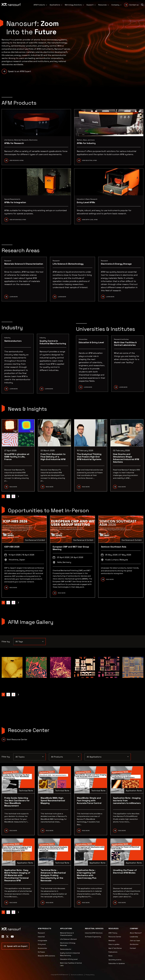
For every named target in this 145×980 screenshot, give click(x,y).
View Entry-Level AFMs (90, 220)
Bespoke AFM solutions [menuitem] (46, 956)
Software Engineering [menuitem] (93, 937)
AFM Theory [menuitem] (113, 933)
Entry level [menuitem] (42, 944)
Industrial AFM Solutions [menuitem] (94, 933)
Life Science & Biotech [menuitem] (68, 939)
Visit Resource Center (17, 739)
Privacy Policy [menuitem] (90, 975)
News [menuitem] (111, 956)
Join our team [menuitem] (135, 941)
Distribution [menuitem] (134, 944)
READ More (86, 831)
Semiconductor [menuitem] (66, 949)
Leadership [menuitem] (134, 937)
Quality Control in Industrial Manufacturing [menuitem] (70, 954)
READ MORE (13, 588)
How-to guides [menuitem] (114, 944)
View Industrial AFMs (89, 160)
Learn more (62, 297)
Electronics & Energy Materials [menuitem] (68, 944)
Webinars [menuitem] (112, 941)
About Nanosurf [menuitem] (136, 933)
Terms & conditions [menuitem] (77, 975)
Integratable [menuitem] (42, 941)
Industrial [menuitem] (41, 937)
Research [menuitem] (41, 933)
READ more (122, 831)
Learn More (14, 297)
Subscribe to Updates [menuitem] (117, 963)
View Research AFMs (17, 160)
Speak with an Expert (17, 946)
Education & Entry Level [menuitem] (69, 959)
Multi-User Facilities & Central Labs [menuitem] (71, 964)
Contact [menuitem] (133, 948)
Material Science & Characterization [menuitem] (67, 934)
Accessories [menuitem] (42, 948)
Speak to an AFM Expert (19, 71)
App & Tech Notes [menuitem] (115, 948)
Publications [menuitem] (113, 952)
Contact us (134, 5)
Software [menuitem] (41, 952)
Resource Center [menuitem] (115, 937)
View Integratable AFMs (18, 220)
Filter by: (6, 642)
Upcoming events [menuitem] (115, 960)
